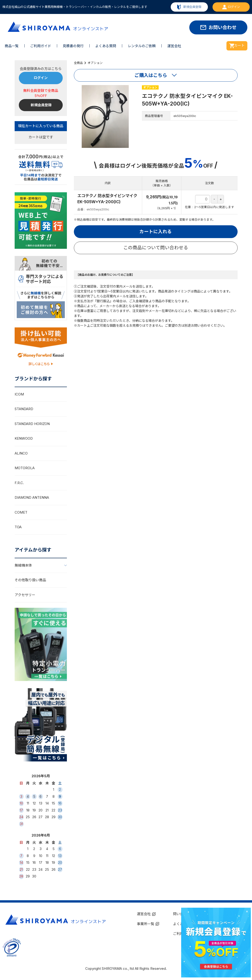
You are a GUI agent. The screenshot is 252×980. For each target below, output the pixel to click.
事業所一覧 (146, 924)
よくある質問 (106, 46)
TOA (18, 527)
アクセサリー (25, 595)
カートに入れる (156, 232)
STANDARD (24, 409)
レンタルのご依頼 (142, 46)
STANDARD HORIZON (32, 424)
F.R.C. (19, 483)
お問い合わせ (223, 27)
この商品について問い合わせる (156, 248)
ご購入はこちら (151, 75)
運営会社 (174, 46)
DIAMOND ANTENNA (32, 497)
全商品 (78, 63)
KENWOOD (24, 438)
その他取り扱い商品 (30, 580)
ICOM (19, 394)
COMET (21, 512)
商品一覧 (12, 46)
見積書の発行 (73, 46)
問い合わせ (182, 914)
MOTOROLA (25, 468)
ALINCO (21, 453)
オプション (95, 63)
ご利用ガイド (41, 46)
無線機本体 (23, 565)
